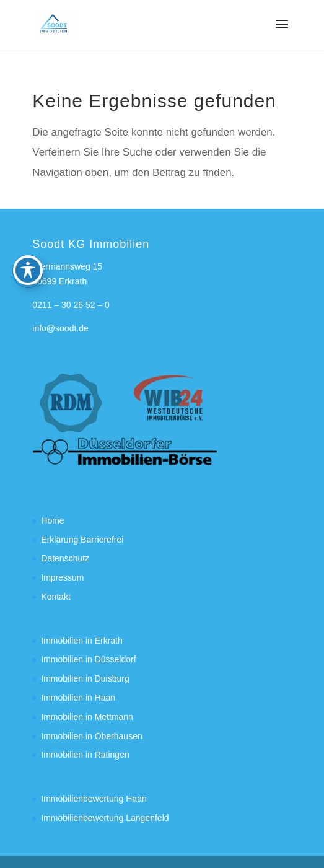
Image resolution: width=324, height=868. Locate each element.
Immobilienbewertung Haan (94, 799)
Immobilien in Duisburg (85, 678)
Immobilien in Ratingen (85, 755)
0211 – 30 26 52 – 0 (71, 305)
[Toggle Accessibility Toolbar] (28, 240)
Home (52, 520)
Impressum (62, 577)
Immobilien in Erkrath (82, 641)
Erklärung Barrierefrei (82, 540)
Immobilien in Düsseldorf (88, 659)
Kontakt (55, 597)
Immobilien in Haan (78, 698)
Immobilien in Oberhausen (91, 736)
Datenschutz (65, 558)
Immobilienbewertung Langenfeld (105, 818)
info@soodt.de (60, 328)
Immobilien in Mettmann (87, 717)
